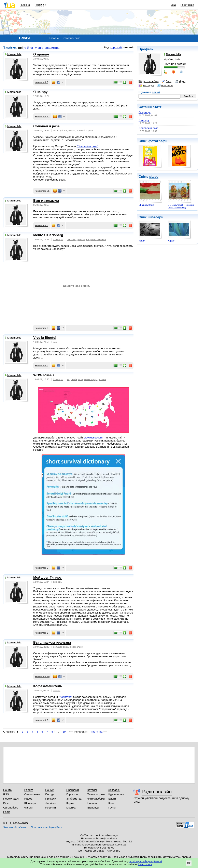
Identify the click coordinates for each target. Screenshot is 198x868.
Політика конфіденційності (48, 827)
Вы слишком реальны (52, 642)
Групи (112, 808)
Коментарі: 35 (42, 191)
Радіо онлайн (157, 792)
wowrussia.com (93, 438)
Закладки (114, 790)
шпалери (165, 86)
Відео (7, 803)
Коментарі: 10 (42, 676)
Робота (29, 790)
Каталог (92, 790)
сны (60, 582)
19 (64, 732)
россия (102, 379)
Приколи (51, 799)
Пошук (49, 790)
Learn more (145, 864)
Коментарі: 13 (42, 117)
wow (80, 379)
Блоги (112, 799)
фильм (57, 691)
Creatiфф (58, 239)
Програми (73, 790)
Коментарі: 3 (42, 225)
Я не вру (144, 120)
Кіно (111, 803)
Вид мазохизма (46, 201)
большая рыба (61, 647)
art (68, 379)
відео (180, 81)
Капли (142, 241)
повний (129, 47)
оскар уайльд (60, 131)
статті (158, 107)
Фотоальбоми (96, 799)
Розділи (39, 5)
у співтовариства (47, 48)
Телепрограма (96, 794)
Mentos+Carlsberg (48, 235)
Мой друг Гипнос (47, 577)
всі (20, 48)
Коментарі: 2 (42, 366)
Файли (29, 808)
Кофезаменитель (48, 686)
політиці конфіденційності (146, 861)
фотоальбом (148, 81)
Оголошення (32, 794)
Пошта (7, 790)
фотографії (158, 141)
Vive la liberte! (45, 338)
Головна (25, 5)
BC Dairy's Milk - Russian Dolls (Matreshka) (181, 206)
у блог (29, 48)
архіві (156, 92)
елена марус (90, 379)
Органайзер (11, 808)
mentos (81, 239)
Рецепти (51, 808)
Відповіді (93, 808)
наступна (97, 732)
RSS (6, 794)
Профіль (146, 49)
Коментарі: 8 (42, 328)
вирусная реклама (96, 239)
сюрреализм (76, 647)
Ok (189, 863)
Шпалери (30, 803)
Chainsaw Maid (146, 205)
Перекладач (11, 799)
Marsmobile (13, 54)
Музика (71, 808)
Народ (28, 799)
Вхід (173, 5)
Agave (171, 241)
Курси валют (116, 794)
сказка (72, 131)
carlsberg (71, 239)
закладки (146, 86)
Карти (70, 803)
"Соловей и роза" (88, 146)
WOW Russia (44, 375)
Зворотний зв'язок (15, 827)
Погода (50, 794)
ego (55, 342)
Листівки (51, 803)
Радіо (7, 812)
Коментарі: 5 (42, 633)
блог (166, 81)
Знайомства (74, 799)
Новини (92, 803)
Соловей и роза (148, 128)
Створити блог (72, 38)
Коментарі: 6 (42, 82)
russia (74, 379)
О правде (145, 112)
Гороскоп (72, 794)
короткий (116, 47)
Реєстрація (187, 5)
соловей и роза (85, 131)
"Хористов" (66, 697)
